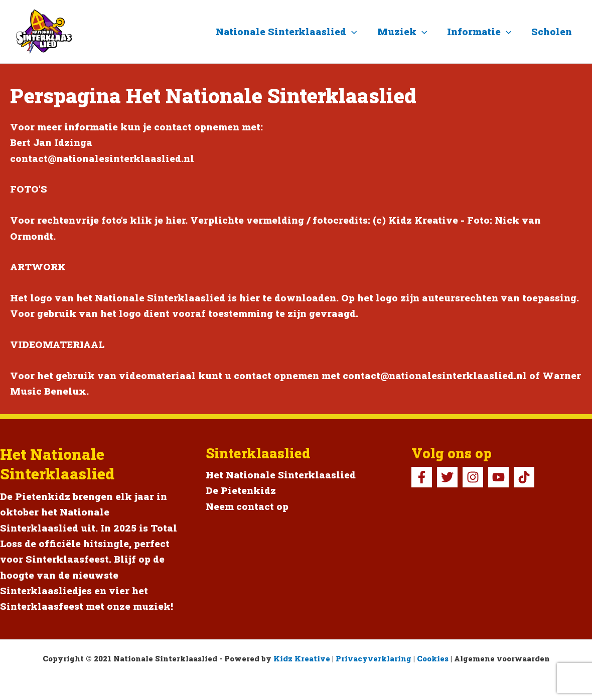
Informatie (481, 32)
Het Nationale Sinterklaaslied (281, 475)
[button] (355, 32)
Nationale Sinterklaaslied (290, 32)
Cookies (433, 659)
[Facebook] (422, 477)
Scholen (552, 31)
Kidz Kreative (302, 659)
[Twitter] (447, 477)
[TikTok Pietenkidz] (524, 477)
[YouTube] (498, 477)
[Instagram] (473, 477)
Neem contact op (247, 506)
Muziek (404, 32)
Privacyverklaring (374, 659)
